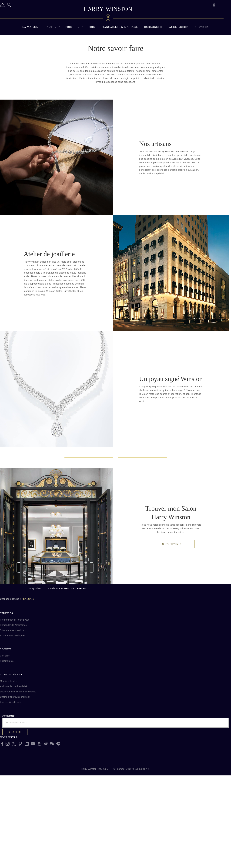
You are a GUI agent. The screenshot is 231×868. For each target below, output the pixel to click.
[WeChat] (52, 842)
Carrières (5, 754)
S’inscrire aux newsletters (13, 729)
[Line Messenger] (58, 842)
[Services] (2, 5)
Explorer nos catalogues (12, 734)
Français (28, 697)
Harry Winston (36, 687)
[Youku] (39, 842)
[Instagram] (8, 842)
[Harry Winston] (108, 9)
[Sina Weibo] (46, 842)
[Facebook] (2, 842)
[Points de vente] (214, 5)
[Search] (9, 5)
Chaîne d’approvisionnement (15, 795)
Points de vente (171, 643)
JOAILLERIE (87, 27)
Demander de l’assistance (13, 723)
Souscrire (15, 831)
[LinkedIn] (27, 842)
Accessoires (179, 27)
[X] (14, 842)
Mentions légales (9, 780)
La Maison (30, 27)
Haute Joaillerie (58, 27)
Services (202, 27)
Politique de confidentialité (14, 785)
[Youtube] (33, 842)
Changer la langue (10, 697)
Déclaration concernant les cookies (18, 790)
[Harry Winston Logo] (108, 18)
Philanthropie (7, 759)
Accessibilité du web (10, 801)
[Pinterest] (20, 842)
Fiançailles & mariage (120, 27)
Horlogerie (153, 27)
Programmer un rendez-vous (15, 718)
